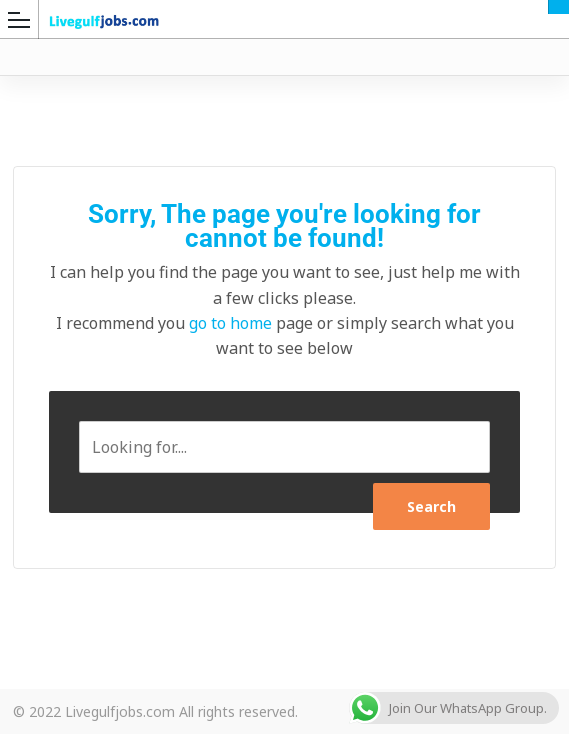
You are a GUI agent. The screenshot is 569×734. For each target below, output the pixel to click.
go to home (230, 323)
